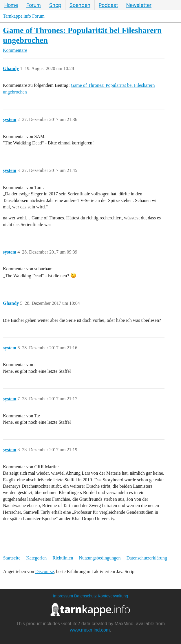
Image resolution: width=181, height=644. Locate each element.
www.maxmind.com (90, 630)
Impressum (63, 596)
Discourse (45, 571)
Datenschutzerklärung (147, 558)
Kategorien (36, 558)
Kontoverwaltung (113, 596)
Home (11, 5)
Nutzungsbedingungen (100, 558)
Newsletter (139, 5)
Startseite (12, 558)
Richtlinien (63, 558)
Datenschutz (85, 596)
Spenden (80, 5)
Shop (55, 5)
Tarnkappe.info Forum (24, 16)
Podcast (108, 5)
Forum (34, 5)
